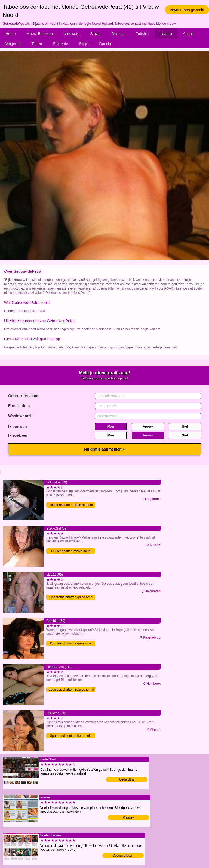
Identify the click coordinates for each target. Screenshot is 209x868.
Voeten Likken (123, 856)
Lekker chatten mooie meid (71, 551)
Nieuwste (72, 34)
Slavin (95, 34)
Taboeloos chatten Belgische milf (71, 690)
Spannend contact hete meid (71, 736)
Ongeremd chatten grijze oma (71, 597)
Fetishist (143, 34)
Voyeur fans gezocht (187, 10)
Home (10, 34)
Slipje (84, 44)
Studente (60, 44)
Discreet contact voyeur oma (71, 643)
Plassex (128, 817)
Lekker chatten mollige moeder (71, 505)
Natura (166, 34)
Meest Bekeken (40, 34)
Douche (106, 44)
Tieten (37, 44)
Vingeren (13, 44)
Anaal (188, 34)
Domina (118, 34)
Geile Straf (127, 779)
